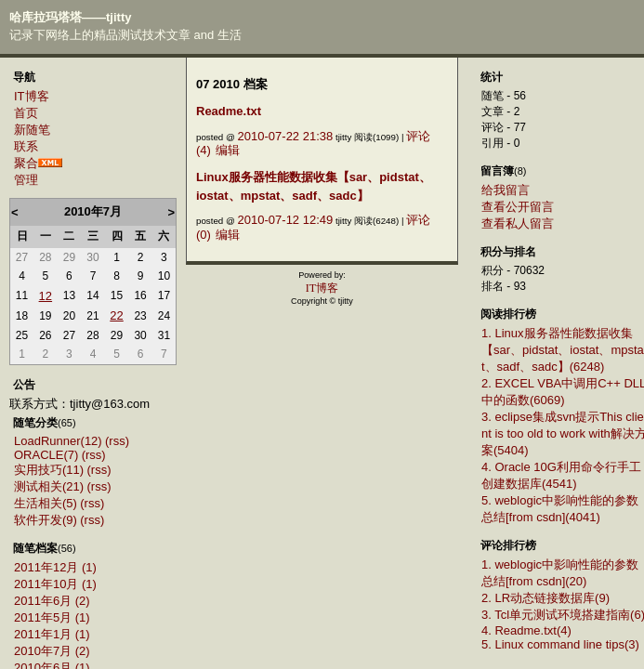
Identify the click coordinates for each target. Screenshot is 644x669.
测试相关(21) (49, 486)
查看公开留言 (518, 207)
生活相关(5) (46, 503)
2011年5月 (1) (52, 617)
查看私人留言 (518, 223)
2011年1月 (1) (52, 634)
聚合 (26, 163)
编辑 (228, 150)
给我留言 (506, 190)
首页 (26, 113)
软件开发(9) (46, 520)
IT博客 (32, 96)
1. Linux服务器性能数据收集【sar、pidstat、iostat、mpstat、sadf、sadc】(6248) (563, 350)
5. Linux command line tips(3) (560, 644)
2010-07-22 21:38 (286, 136)
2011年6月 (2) (52, 601)
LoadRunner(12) (58, 441)
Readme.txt (229, 111)
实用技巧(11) (49, 470)
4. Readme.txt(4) (526, 630)
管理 (26, 180)
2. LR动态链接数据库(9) (545, 598)
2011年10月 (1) (55, 584)
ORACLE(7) (46, 455)
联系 (26, 146)
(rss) (117, 441)
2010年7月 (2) (52, 651)
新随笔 (32, 130)
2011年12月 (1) (55, 567)
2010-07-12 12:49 (286, 220)
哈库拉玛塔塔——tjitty (70, 17)
